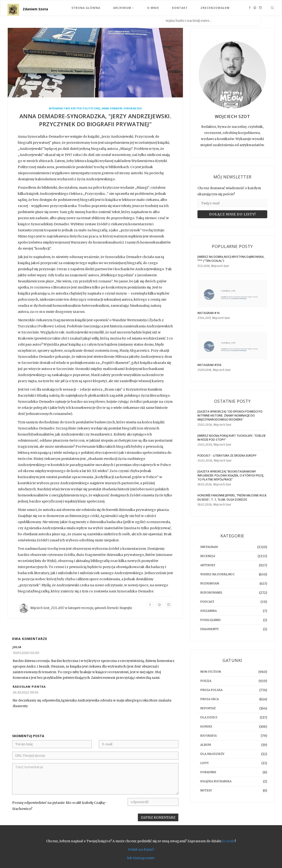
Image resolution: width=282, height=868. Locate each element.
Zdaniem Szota (35, 9)
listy (204, 763)
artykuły (208, 565)
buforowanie (211, 593)
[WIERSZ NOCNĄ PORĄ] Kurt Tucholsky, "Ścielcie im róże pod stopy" (232, 438)
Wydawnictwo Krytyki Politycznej (75, 109)
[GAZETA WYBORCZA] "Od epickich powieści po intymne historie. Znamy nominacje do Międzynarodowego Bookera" (230, 416)
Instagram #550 (209, 365)
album (206, 745)
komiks (206, 726)
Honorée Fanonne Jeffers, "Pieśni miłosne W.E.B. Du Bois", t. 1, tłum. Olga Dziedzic (232, 497)
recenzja (87, 608)
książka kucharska (216, 781)
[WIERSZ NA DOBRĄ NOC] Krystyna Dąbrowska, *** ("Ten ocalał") (231, 259)
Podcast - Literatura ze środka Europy (227, 456)
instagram (209, 547)
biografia (126, 608)
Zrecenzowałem (215, 8)
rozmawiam (210, 583)
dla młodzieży (212, 754)
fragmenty (210, 629)
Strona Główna (86, 8)
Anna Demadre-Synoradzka (122, 109)
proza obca (210, 699)
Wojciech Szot (40, 608)
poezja (206, 681)
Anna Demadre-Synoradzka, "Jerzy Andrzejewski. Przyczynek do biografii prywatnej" (95, 120)
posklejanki (210, 620)
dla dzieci (209, 717)
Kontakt (180, 8)
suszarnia (208, 611)
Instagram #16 (209, 313)
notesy (206, 790)
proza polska (211, 690)
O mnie (153, 8)
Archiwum (124, 8)
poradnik (208, 772)
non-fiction (211, 672)
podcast (207, 602)
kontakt (228, 841)
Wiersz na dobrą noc (217, 574)
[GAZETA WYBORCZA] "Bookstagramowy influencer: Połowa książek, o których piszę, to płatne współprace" (231, 475)
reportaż (208, 708)
